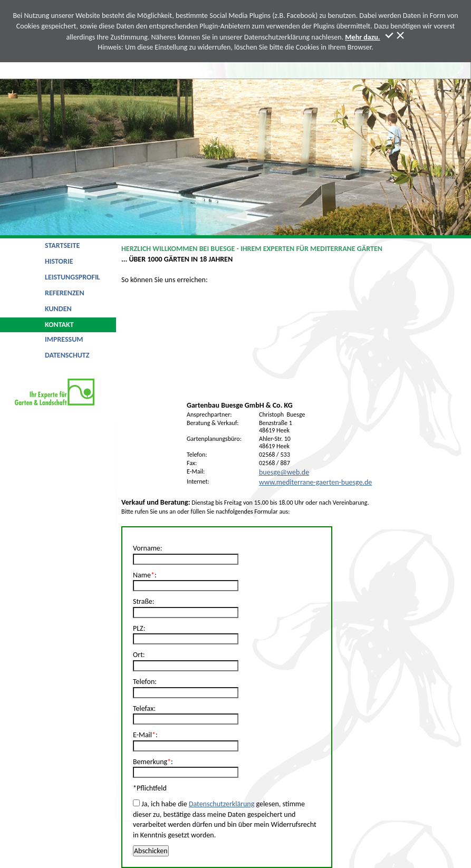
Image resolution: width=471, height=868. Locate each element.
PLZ (138, 628)
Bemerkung (150, 762)
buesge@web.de (284, 472)
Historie (59, 261)
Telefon (144, 682)
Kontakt (59, 325)
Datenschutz (67, 355)
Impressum (64, 339)
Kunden (58, 309)
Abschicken (151, 851)
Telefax (143, 708)
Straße (143, 601)
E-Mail (142, 735)
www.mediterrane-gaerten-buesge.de (315, 482)
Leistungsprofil (73, 277)
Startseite (62, 245)
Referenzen (65, 293)
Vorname (147, 548)
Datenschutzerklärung (222, 804)
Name (142, 575)
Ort (138, 655)
